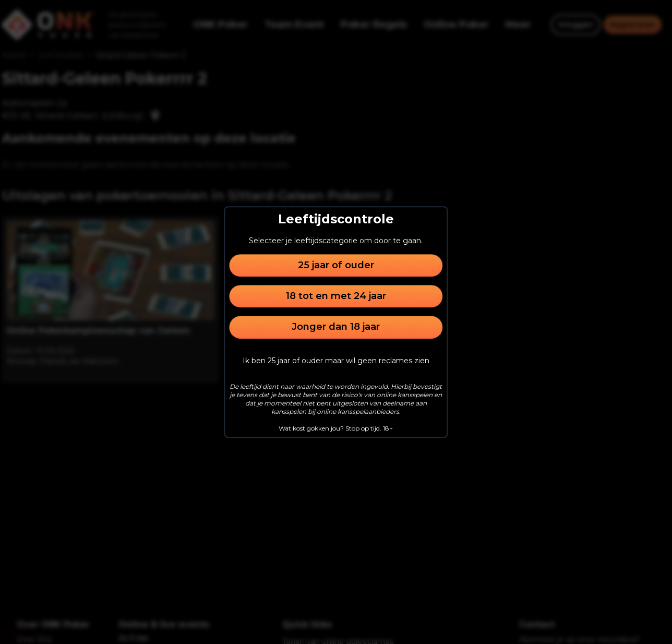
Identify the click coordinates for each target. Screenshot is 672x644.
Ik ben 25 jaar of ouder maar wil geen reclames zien (336, 361)
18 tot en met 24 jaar (336, 296)
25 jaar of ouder (336, 265)
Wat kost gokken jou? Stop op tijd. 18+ (336, 428)
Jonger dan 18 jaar (336, 327)
